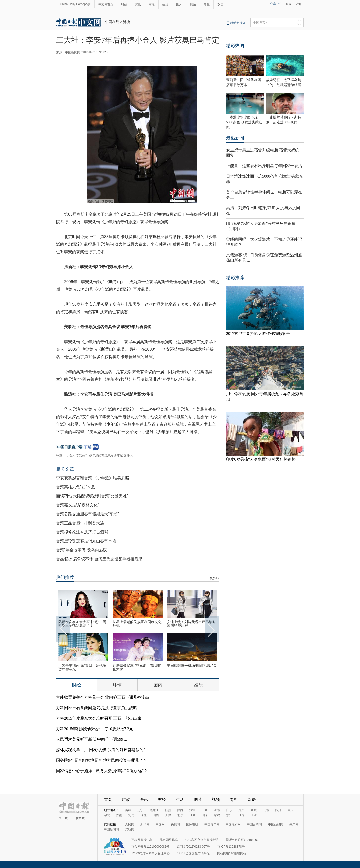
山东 (205, 815)
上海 (254, 815)
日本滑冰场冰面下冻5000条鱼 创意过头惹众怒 (244, 122)
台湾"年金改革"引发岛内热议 (82, 550)
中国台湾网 (254, 824)
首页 (108, 799)
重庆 (290, 810)
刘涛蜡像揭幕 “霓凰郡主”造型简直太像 (137, 667)
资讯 (138, 4)
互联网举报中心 (142, 840)
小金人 (71, 455)
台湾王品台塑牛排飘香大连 (80, 523)
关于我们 (65, 818)
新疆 (168, 810)
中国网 (160, 824)
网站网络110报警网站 (232, 853)
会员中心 (276, 4)
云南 (266, 810)
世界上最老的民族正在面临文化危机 (137, 624)
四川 (278, 810)
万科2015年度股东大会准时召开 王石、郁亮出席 (99, 718)
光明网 (130, 829)
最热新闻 (235, 138)
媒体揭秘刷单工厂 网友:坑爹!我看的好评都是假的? (101, 750)
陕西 (180, 810)
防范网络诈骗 (169, 840)
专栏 (207, 4)
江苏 (242, 815)
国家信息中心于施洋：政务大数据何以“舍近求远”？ (102, 771)
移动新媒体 (238, 23)
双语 (220, 4)
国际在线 (192, 824)
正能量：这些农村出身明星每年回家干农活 (264, 166)
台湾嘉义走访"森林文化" (78, 505)
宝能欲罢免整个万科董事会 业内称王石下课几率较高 (103, 697)
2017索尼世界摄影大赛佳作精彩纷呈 (258, 334)
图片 (179, 4)
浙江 (229, 815)
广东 (229, 810)
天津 (168, 815)
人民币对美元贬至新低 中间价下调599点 (92, 739)
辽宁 (140, 810)
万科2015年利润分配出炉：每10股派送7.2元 (95, 729)
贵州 (241, 810)
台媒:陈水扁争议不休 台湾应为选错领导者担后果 (99, 559)
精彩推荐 (235, 278)
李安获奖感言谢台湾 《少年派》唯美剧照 (93, 478)
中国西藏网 (276, 824)
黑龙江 (154, 810)
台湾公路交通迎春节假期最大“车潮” (88, 514)
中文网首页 (106, 4)
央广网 (294, 824)
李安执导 (82, 455)
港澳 (127, 22)
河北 (144, 815)
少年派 (118, 455)
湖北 (107, 815)
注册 (299, 4)
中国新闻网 (111, 829)
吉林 (128, 810)
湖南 (119, 815)
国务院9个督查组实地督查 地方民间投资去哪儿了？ (102, 760)
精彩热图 (235, 46)
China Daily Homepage (75, 4)
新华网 (145, 824)
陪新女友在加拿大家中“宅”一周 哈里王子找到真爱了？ (82, 624)
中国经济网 (233, 824)
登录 (289, 4)
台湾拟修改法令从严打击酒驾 (82, 532)
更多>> (215, 578)
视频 (193, 4)
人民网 (130, 824)
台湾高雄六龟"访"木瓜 (76, 487)
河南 (131, 815)
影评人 (128, 455)
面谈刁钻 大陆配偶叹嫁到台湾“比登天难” (92, 496)
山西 (156, 815)
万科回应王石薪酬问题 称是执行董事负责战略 (97, 708)
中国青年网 (212, 824)
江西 (193, 815)
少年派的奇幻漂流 (101, 455)
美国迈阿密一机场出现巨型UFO (192, 666)
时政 (124, 4)
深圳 (192, 810)
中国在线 (112, 22)
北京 (180, 815)
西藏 (254, 810)
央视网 (175, 824)
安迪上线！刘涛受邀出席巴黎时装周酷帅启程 (191, 624)
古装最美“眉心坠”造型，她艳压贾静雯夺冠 (82, 667)
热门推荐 (65, 577)
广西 (205, 810)
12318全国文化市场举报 (193, 853)
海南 (217, 810)
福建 (217, 815)
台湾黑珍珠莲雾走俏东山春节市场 (86, 541)
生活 (165, 4)
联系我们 (82, 818)
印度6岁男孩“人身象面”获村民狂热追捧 (261, 459)
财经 (152, 4)
